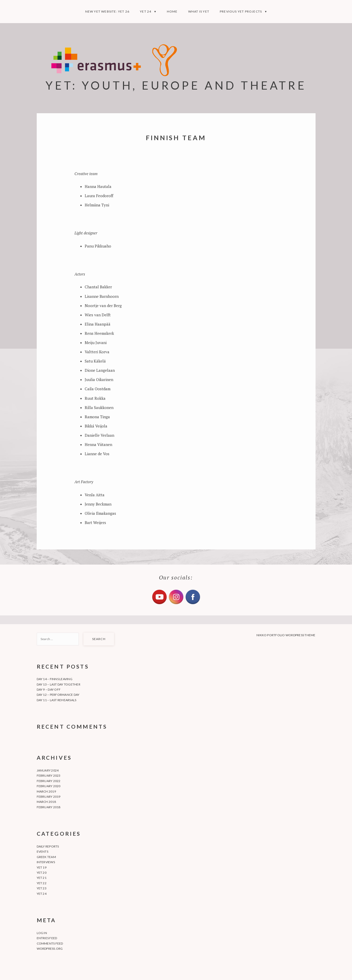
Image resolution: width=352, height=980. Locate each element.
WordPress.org (50, 949)
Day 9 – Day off (49, 689)
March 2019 (46, 791)
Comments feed (50, 943)
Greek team (46, 857)
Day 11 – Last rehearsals (57, 700)
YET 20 (42, 873)
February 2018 (49, 807)
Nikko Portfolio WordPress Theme (286, 635)
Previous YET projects (241, 11)
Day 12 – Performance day (58, 695)
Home (172, 11)
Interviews (46, 862)
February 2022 (49, 781)
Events (42, 851)
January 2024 (48, 770)
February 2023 (49, 776)
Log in (42, 933)
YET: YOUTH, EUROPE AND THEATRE (176, 85)
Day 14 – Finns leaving (55, 679)
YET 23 (42, 888)
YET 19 (42, 867)
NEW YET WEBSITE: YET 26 (107, 11)
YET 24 (146, 11)
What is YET (199, 11)
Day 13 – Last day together (59, 684)
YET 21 (42, 878)
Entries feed (47, 938)
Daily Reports (48, 846)
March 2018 (46, 802)
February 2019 (49, 797)
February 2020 (49, 786)
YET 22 (42, 883)
